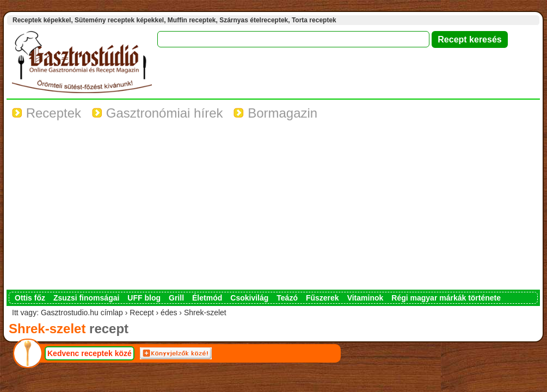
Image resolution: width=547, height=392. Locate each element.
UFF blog (144, 298)
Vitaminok (365, 298)
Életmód (207, 298)
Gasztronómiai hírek (157, 113)
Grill (176, 298)
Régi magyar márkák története (446, 298)
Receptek (47, 113)
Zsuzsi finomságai (86, 298)
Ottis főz (30, 298)
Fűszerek (322, 298)
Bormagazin (275, 113)
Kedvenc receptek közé (90, 353)
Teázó (287, 298)
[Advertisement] (273, 208)
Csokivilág (249, 298)
